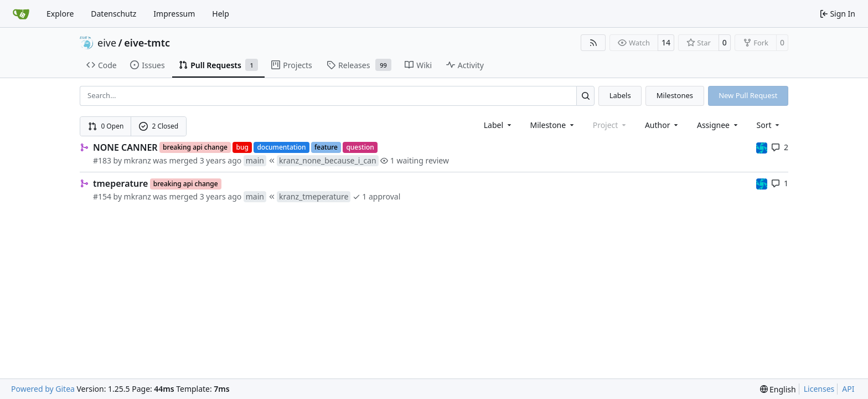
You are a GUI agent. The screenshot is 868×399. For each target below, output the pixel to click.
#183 (102, 160)
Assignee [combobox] (718, 125)
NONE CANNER (125, 147)
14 (666, 42)
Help (221, 14)
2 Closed (159, 126)
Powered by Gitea (43, 389)
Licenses (819, 389)
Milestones (675, 95)
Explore (60, 14)
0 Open (106, 126)
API (848, 389)
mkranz (138, 160)
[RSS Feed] (593, 43)
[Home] (21, 14)
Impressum (174, 14)
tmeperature (120, 183)
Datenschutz (113, 14)
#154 (102, 196)
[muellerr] (762, 147)
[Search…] (585, 96)
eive (107, 43)
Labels (620, 95)
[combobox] (498, 125)
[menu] (769, 125)
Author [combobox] (662, 125)
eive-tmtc (147, 43)
